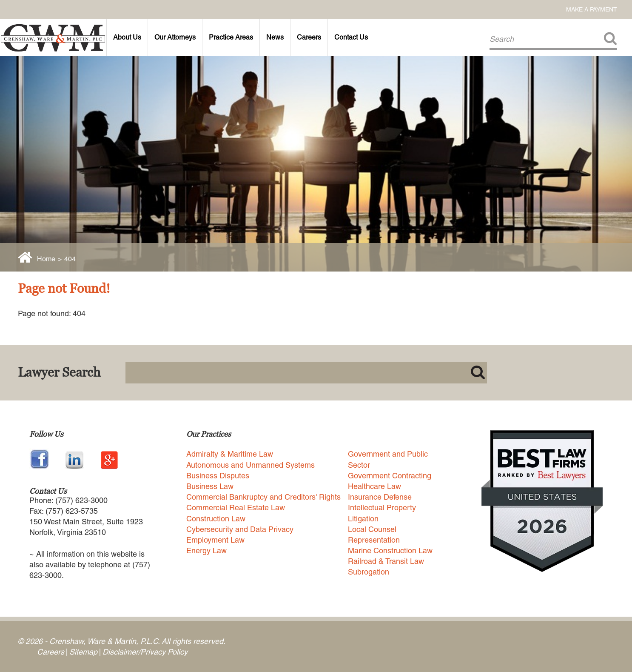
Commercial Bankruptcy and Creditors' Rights (263, 497)
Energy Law (206, 550)
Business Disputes (218, 476)
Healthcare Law (374, 486)
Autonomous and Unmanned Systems (251, 465)
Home (46, 259)
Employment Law (215, 540)
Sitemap (83, 652)
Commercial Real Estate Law (236, 508)
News (275, 37)
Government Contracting (390, 476)
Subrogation (369, 572)
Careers (309, 37)
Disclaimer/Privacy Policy (145, 652)
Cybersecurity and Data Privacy (240, 529)
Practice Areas (231, 37)
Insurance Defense (380, 497)
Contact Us (351, 37)
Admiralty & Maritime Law (230, 454)
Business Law (210, 486)
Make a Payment (592, 9)
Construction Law (216, 519)
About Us (127, 37)
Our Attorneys (175, 37)
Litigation (363, 519)
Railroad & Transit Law (386, 561)
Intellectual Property (382, 508)
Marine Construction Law (390, 550)
